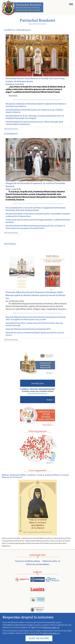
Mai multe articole (11, 129)
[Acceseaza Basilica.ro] (22, 580)
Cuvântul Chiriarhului (17, 30)
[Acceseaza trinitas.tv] (38, 580)
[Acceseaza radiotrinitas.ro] (53, 580)
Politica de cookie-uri (51, 561)
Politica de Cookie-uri (51, 634)
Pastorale (10, 244)
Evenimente (11, 134)
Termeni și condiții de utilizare (27, 561)
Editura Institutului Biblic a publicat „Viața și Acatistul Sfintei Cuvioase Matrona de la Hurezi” (35, 476)
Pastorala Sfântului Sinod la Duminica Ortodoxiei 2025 (28, 329)
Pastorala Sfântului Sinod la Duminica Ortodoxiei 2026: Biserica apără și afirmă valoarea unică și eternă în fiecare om (36, 295)
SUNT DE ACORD (39, 640)
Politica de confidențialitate (38, 564)
